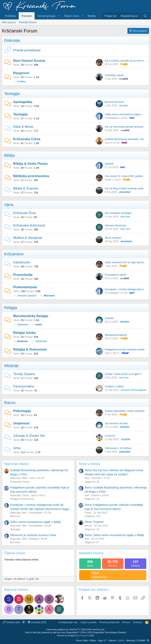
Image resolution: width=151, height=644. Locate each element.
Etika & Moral (23, 127)
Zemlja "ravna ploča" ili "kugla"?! (123, 374)
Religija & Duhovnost (30, 349)
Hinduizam (39, 341)
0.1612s (121, 640)
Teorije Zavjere (24, 374)
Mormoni (47, 296)
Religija (11, 308)
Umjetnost (21, 423)
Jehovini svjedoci (25, 296)
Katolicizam (22, 262)
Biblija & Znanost (26, 188)
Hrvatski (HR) (37, 622)
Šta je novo (72, 16)
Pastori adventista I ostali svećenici (125, 411)
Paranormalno (24, 386)
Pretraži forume (28, 22)
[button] (59, 16)
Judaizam (21, 324)
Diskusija (12, 40)
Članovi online (15, 553)
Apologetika (23, 102)
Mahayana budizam (116, 335)
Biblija (9, 155)
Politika (19, 81)
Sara (96, 573)
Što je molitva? (113, 238)
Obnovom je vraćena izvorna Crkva (33, 535)
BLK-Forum (81, 636)
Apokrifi (109, 164)
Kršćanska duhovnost (29, 225)
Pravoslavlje (23, 275)
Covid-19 (110, 436)
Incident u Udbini (114, 386)
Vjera (9, 205)
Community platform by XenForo (75, 629)
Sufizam (109, 318)
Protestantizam (25, 287)
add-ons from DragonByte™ (66, 632)
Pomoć (126, 622)
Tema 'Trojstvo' (94, 522)
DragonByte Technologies (105, 632)
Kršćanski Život (24, 213)
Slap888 (126, 439)
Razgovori (21, 73)
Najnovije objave (16, 464)
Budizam (21, 341)
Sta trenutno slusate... (117, 423)
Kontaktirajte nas (68, 622)
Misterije (11, 366)
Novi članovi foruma (29, 61)
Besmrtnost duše (114, 102)
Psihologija (22, 411)
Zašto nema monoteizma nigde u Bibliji (127, 114)
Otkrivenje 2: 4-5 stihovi (118, 448)
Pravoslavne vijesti (115, 275)
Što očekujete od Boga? (118, 213)
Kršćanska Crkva (27, 139)
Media (92, 16)
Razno (10, 403)
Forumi (27, 16)
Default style (12, 622)
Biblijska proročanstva (31, 176)
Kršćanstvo (14, 254)
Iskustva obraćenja (115, 225)
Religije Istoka (24, 333)
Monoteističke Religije (31, 316)
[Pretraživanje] (145, 16)
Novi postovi (9, 22)
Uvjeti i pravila (88, 622)
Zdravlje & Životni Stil (29, 436)
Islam (37, 324)
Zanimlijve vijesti (114, 75)
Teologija (12, 94)
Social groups (46, 16)
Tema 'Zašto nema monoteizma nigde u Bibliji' (114, 535)
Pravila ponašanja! (27, 50)
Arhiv (17, 448)
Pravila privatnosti (109, 622)
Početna (10, 16)
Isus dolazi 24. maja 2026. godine (124, 176)
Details (122, 632)
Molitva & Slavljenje (28, 238)
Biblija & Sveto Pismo (30, 164)
